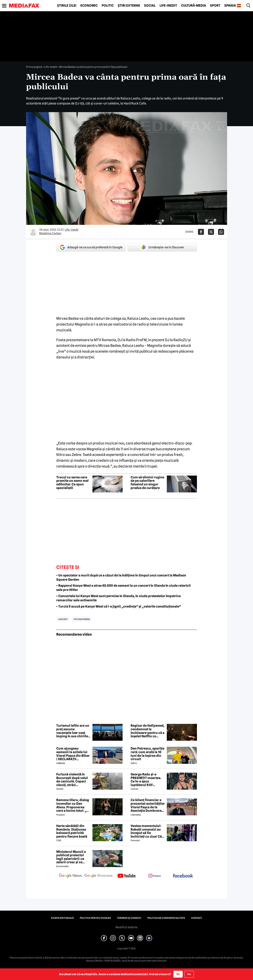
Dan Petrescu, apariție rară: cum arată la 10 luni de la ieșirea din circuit (147, 754)
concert (63, 619)
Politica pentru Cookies (95, 918)
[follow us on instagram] (155, 876)
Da (178, 974)
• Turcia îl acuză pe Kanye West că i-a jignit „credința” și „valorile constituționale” (119, 606)
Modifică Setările (127, 927)
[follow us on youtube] (127, 876)
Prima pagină (34, 67)
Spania (230, 6)
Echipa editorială (62, 918)
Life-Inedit (168, 6)
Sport (215, 6)
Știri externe (129, 6)
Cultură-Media (194, 6)
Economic (89, 6)
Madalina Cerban (50, 233)
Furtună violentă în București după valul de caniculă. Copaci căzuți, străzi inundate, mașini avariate (72, 780)
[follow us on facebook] (183, 876)
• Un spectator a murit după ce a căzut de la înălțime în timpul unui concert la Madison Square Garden (121, 577)
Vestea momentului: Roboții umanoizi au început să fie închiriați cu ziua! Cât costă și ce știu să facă (147, 831)
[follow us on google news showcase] (98, 876)
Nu (189, 974)
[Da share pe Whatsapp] (221, 232)
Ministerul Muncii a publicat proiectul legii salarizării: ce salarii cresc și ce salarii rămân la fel (71, 857)
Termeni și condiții (129, 918)
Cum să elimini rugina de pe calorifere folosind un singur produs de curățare (147, 483)
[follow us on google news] (70, 876)
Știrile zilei (67, 6)
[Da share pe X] (211, 232)
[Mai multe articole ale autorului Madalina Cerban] (33, 232)
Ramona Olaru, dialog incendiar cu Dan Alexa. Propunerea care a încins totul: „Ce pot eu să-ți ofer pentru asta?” (73, 805)
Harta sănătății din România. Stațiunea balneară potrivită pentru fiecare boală (72, 831)
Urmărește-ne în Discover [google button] (162, 247)
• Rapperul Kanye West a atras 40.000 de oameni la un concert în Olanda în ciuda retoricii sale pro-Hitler (123, 588)
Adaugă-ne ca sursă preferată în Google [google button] (91, 247)
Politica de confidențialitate (166, 918)
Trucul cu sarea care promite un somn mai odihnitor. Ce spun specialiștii (72, 483)
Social (150, 6)
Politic (108, 6)
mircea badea (82, 619)
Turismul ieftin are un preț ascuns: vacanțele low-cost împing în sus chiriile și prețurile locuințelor (73, 731)
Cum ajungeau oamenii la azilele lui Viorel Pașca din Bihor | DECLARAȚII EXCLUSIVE (73, 754)
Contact (197, 918)
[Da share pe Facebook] (201, 232)
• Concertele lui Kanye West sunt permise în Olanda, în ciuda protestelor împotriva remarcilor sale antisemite (118, 598)
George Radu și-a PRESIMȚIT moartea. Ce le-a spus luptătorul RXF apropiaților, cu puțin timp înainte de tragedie (147, 780)
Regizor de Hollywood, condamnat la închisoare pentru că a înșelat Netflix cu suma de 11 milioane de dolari (147, 731)
